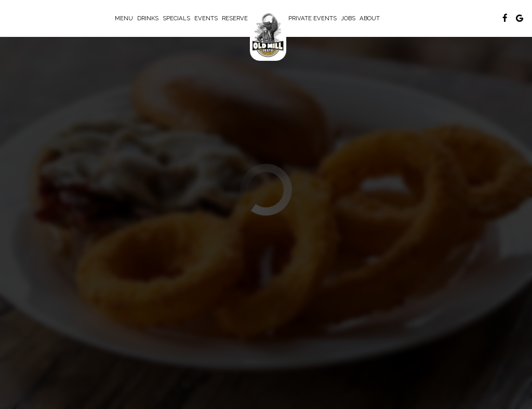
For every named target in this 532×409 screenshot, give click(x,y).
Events (206, 18)
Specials (176, 18)
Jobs (348, 18)
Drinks (148, 18)
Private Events (312, 18)
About (370, 18)
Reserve (235, 18)
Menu (124, 18)
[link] (268, 34)
